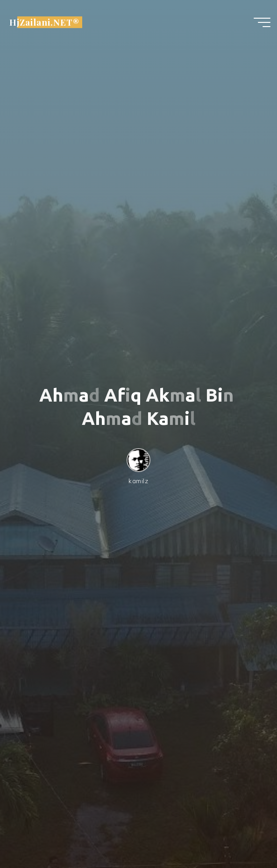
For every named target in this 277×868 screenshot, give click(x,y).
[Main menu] (262, 22)
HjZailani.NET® (44, 22)
